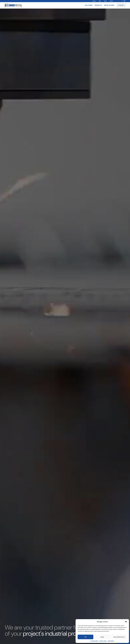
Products (98, 5)
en (124, 1)
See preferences (119, 637)
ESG (100, 1)
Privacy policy (103, 641)
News (105, 1)
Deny (102, 637)
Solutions (89, 5)
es (122, 1)
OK (86, 637)
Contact (121, 5)
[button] (126, 622)
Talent (111, 1)
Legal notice (111, 641)
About (94, 1)
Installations (109, 5)
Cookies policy (94, 641)
